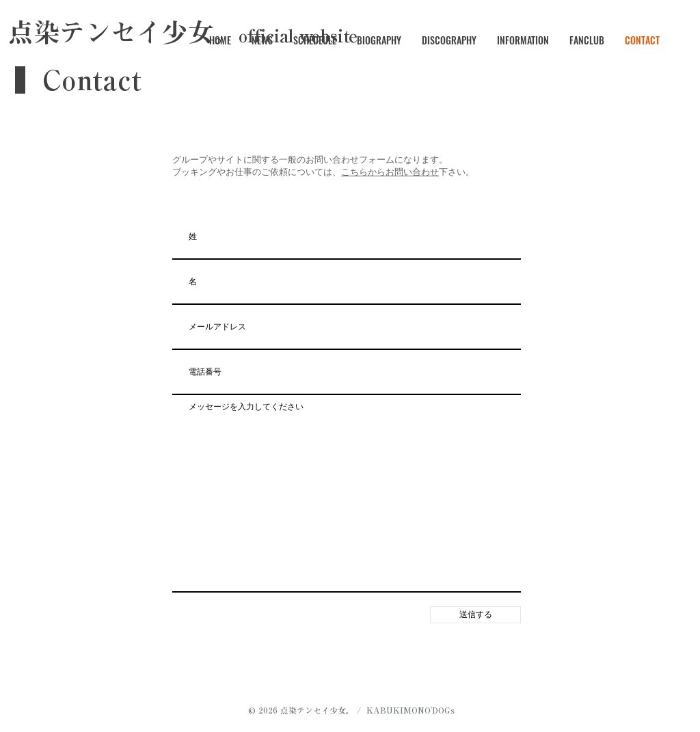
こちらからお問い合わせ (390, 172)
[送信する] (475, 615)
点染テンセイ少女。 (317, 710)
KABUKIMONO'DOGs (410, 710)
